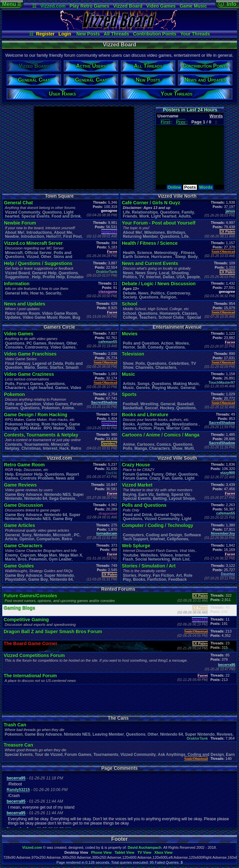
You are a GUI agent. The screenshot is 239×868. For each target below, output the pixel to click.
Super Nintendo (59, 575)
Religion (168, 297)
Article (11, 539)
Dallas (168, 277)
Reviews (56, 343)
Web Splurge (136, 546)
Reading (162, 424)
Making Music (186, 384)
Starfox (57, 367)
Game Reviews (20, 485)
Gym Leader (60, 559)
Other (46, 257)
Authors (145, 424)
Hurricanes (162, 257)
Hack (64, 448)
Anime (68, 408)
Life (126, 212)
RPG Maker (31, 428)
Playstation (16, 579)
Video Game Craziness (29, 374)
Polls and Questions (144, 505)
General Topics (168, 515)
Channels (144, 367)
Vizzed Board (128, 6)
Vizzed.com (53, 6)
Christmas (31, 448)
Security (53, 293)
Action (167, 343)
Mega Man (47, 555)
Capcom (28, 555)
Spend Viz (180, 495)
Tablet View (124, 852)
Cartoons (146, 444)
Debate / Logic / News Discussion (159, 284)
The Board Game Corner (31, 643)
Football (131, 404)
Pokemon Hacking (22, 424)
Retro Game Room (22, 313)
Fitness (188, 253)
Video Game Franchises (30, 354)
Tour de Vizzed (49, 755)
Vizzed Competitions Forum (34, 655)
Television (133, 354)
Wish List (181, 559)
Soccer (151, 408)
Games (62, 388)
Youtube (131, 555)
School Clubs (172, 317)
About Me (63, 233)
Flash (128, 559)
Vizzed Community (23, 212)
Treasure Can (18, 745)
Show (128, 364)
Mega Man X (71, 555)
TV (142, 277)
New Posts (88, 34)
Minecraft (14, 253)
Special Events (35, 216)
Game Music (193, 6)
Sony (27, 535)
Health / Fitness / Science (150, 243)
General (188, 388)
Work (144, 216)
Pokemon (14, 394)
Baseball (185, 404)
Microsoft (62, 535)
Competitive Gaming (26, 620)
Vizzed (33, 257)
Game (177, 478)
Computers (133, 535)
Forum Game (135, 478)
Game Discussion (24, 505)
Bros (22, 559)
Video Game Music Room (46, 317)
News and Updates (25, 304)
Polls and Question (23, 404)
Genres (143, 388)
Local (164, 273)
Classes (189, 313)
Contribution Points (155, 34)
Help (36, 277)
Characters (15, 388)
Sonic (42, 367)
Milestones (155, 233)
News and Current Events (150, 263)
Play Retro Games (89, 6)
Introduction (33, 236)
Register (45, 34)
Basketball (133, 408)
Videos (166, 555)
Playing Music (165, 388)
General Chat (18, 203)
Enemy (11, 555)
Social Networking (152, 559)
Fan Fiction (163, 575)
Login (65, 34)
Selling (162, 495)
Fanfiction (157, 579)
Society (130, 297)
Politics (130, 277)
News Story (146, 273)
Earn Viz (146, 495)
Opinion (27, 539)
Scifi (141, 347)
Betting (160, 499)
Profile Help (54, 277)
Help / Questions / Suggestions (38, 263)
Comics (164, 444)
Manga (141, 448)
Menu (11, 4)
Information (17, 284)
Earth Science (136, 257)
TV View (144, 852)
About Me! (15, 233)
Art (179, 575)
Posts (190, 187)
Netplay (12, 448)
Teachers (148, 317)
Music (128, 374)
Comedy (156, 347)
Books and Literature (145, 415)
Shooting (180, 273)
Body (193, 257)
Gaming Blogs (19, 608)
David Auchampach (145, 847)
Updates (13, 317)
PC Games (37, 343)
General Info (17, 293)
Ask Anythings (172, 755)
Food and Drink (66, 216)
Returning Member (140, 236)
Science (145, 253)
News (128, 273)
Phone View (101, 852)
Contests (13, 444)
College (130, 317)
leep (181, 257)
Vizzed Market (137, 485)
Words (206, 187)
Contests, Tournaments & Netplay (41, 435)
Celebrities (179, 364)
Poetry (145, 575)
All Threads (117, 34)
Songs (144, 384)
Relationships (145, 212)
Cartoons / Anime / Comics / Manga (161, 435)
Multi (189, 448)
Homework (170, 313)
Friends (130, 216)
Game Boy (38, 579)
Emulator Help (29, 474)
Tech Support (135, 539)
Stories (130, 575)
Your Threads (195, 34)
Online (174, 187)
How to (37, 293)
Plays (159, 428)
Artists (129, 384)
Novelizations (185, 424)
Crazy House (136, 465)
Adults (184, 216)
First (165, 122)
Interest (50, 448)
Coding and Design (164, 535)
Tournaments (36, 444)
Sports (129, 394)
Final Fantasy (18, 364)
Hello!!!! (54, 236)
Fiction (145, 428)
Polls (10, 384)
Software (193, 535)
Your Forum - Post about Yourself (159, 223)
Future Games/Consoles (30, 596)
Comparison (48, 539)
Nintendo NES (57, 495)
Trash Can (15, 725)
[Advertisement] (84, 148)
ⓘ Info (227, 4)
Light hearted (164, 216)
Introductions (39, 233)
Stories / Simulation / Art (149, 566)
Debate (129, 293)
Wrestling (149, 404)
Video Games (161, 6)
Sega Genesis (62, 499)
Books (129, 424)
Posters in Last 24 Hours (190, 110)
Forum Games (30, 384)
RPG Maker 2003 (59, 428)
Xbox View (163, 852)
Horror (129, 347)
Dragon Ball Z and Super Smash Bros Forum (53, 632)
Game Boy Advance (24, 495)
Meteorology (166, 253)
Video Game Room (59, 313)
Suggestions (17, 277)
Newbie (12, 236)
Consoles (14, 347)
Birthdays (176, 233)
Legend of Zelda (48, 364)
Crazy (155, 478)
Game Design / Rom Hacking (36, 415)
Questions (52, 212)
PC (77, 535)
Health (129, 253)
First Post (73, 236)
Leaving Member (108, 734)
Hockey (167, 408)
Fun (166, 478)
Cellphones (178, 539)
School (130, 304)
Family (188, 212)
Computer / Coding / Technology (158, 525)
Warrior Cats (178, 428)
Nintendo (42, 535)
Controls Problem (37, 478)
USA (181, 277)
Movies (130, 334)
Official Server (38, 253)
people (193, 277)
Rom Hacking (54, 424)
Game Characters (23, 546)
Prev (181, 122)
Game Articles (20, 525)
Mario (30, 367)
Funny (158, 474)
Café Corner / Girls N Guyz (151, 203)
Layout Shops (182, 499)
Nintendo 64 (36, 499)
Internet (153, 277)
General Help (44, 273)
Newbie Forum (20, 223)
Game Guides (19, 566)
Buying (130, 495)
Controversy (178, 293)
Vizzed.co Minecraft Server (33, 243)
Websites (149, 555)
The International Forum (30, 676)
